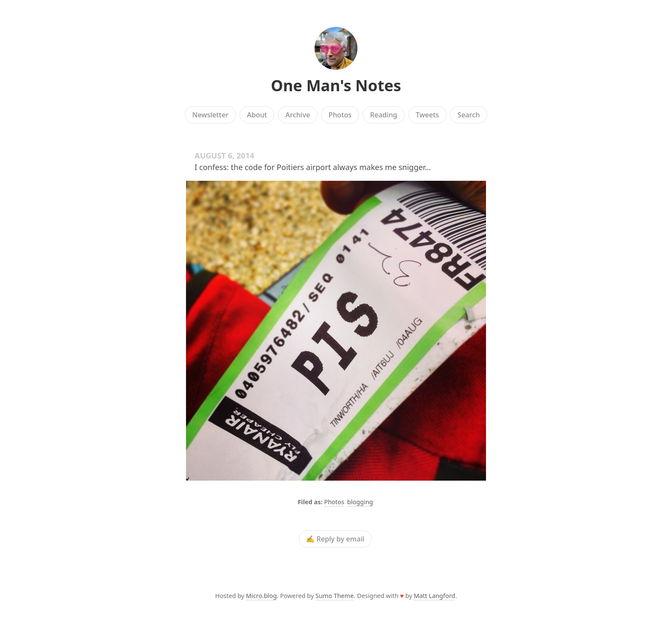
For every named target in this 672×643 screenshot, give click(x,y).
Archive (298, 115)
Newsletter (210, 115)
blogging (360, 502)
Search (469, 115)
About (257, 115)
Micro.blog (261, 596)
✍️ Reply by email (335, 539)
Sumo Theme (334, 596)
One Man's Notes (336, 85)
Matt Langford (434, 596)
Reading (384, 115)
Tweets (427, 115)
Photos (340, 115)
